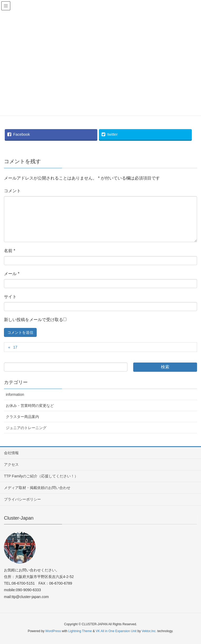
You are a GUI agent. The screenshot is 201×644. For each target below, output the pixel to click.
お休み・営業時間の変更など (30, 406)
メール (12, 274)
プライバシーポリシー (22, 499)
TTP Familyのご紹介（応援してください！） (41, 476)
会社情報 (11, 453)
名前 (10, 251)
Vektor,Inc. (149, 631)
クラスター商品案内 (22, 417)
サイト (10, 297)
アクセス (11, 464)
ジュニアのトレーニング (26, 428)
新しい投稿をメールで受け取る (33, 320)
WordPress (53, 631)
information (15, 394)
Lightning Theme (80, 631)
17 (15, 347)
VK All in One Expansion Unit (116, 631)
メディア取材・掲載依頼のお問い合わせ (37, 488)
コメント (12, 191)
